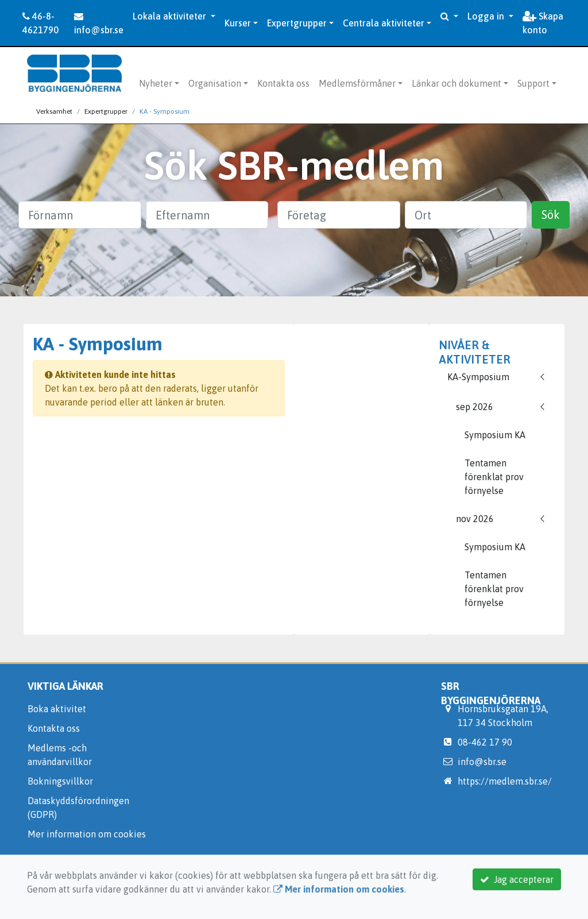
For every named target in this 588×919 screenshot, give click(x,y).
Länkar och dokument (457, 83)
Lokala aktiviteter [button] (171, 16)
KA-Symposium (478, 377)
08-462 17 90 (485, 742)
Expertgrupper (297, 23)
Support (533, 83)
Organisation (215, 83)
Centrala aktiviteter (384, 23)
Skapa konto (543, 23)
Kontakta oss (283, 83)
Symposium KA (495, 435)
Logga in (487, 16)
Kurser (238, 23)
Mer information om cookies (87, 834)
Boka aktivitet (57, 709)
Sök (551, 215)
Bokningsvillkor (60, 781)
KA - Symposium (165, 111)
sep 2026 (475, 407)
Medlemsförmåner (357, 83)
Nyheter (156, 83)
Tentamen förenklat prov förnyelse (494, 477)
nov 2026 (475, 519)
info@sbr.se (99, 23)
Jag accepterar (517, 879)
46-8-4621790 (40, 23)
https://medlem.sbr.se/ (505, 781)
